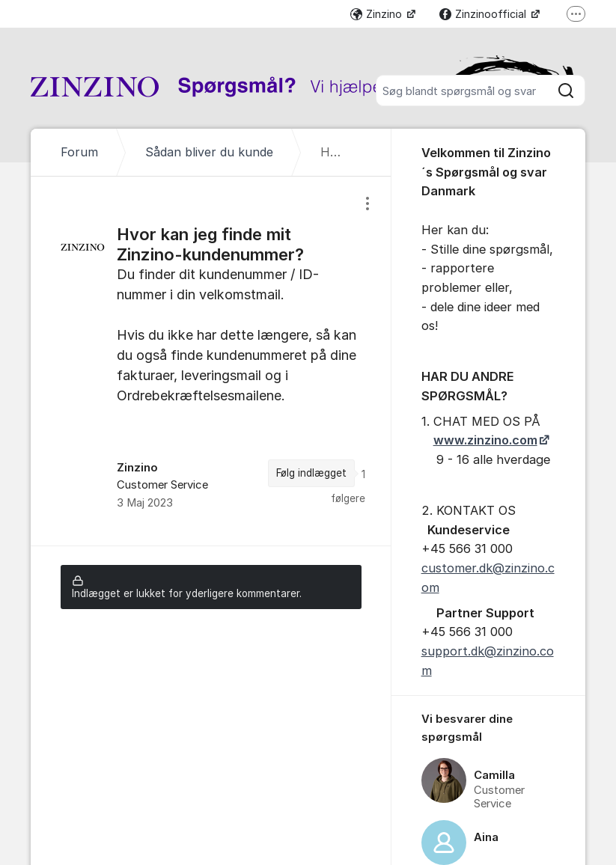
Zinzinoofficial (484, 14)
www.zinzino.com (485, 440)
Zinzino (378, 14)
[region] (211, 361)
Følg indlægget (311, 473)
